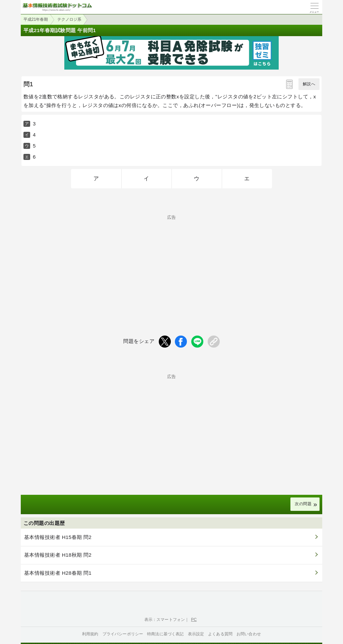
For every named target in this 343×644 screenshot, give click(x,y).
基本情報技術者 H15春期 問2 (58, 537)
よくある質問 (220, 634)
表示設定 (196, 634)
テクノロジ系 (69, 19)
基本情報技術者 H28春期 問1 (58, 573)
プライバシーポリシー (123, 634)
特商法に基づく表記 (165, 634)
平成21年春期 (36, 19)
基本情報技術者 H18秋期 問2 (58, 555)
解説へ (309, 84)
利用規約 (90, 634)
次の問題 (303, 504)
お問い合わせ (249, 634)
